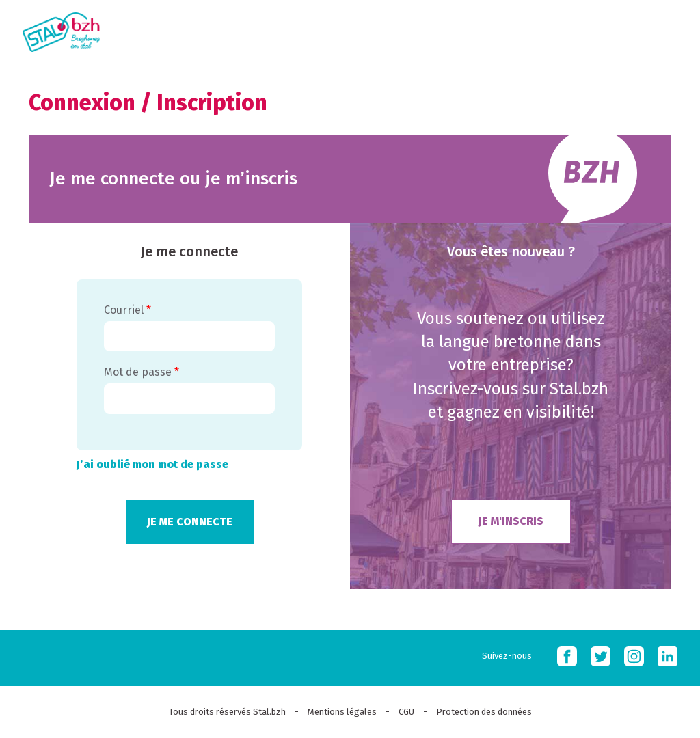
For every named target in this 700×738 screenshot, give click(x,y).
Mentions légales (342, 712)
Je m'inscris (511, 521)
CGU (406, 712)
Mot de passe (142, 372)
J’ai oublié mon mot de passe (152, 464)
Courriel (127, 310)
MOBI (673, 29)
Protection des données (484, 712)
